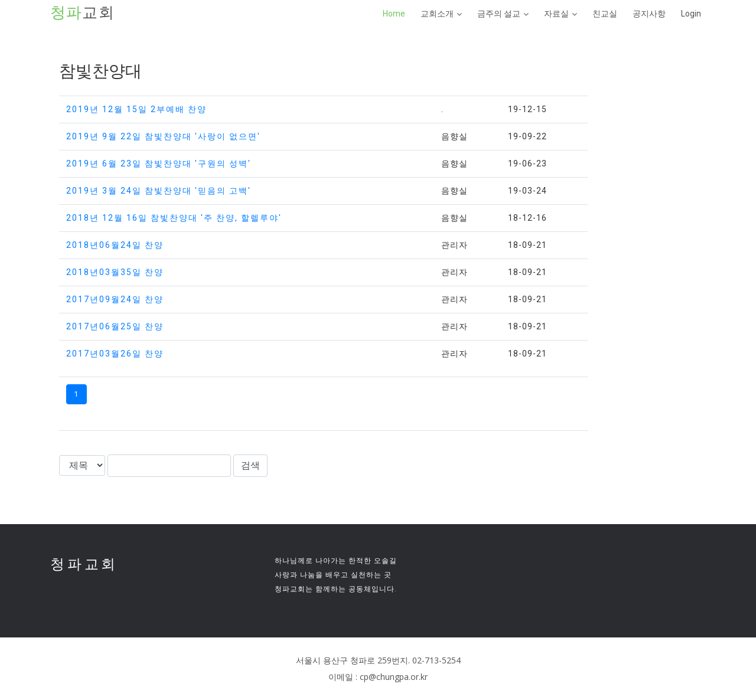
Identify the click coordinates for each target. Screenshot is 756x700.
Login (691, 14)
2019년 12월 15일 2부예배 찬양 (136, 109)
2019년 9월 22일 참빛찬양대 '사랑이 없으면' (163, 136)
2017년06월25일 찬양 (115, 326)
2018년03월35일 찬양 (115, 272)
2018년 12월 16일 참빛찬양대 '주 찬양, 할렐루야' (174, 218)
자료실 (556, 14)
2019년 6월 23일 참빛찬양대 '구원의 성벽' (159, 163)
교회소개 (437, 14)
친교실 (605, 14)
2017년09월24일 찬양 (115, 299)
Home (394, 14)
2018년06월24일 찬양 (115, 245)
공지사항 (649, 14)
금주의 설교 (499, 14)
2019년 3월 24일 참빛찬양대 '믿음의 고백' (159, 191)
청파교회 (84, 564)
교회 (83, 13)
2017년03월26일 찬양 (115, 354)
